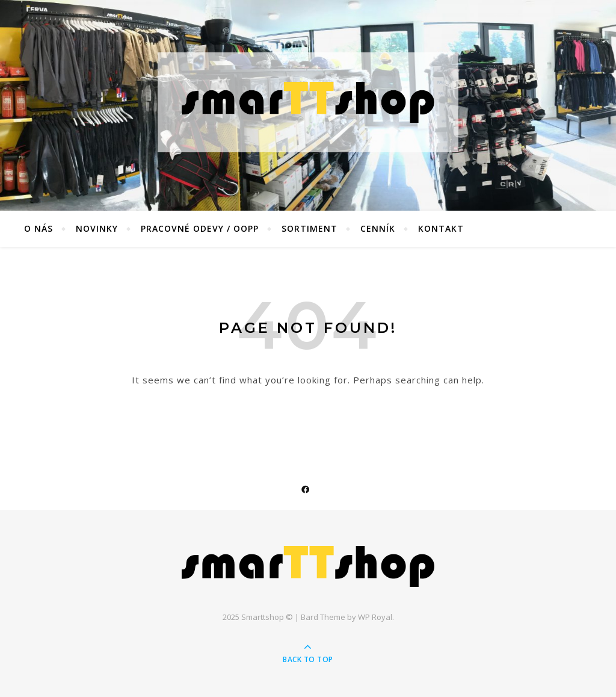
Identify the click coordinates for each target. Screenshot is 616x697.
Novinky (97, 228)
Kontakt (441, 228)
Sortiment (310, 228)
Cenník (378, 228)
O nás (38, 228)
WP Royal (375, 617)
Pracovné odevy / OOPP (200, 228)
